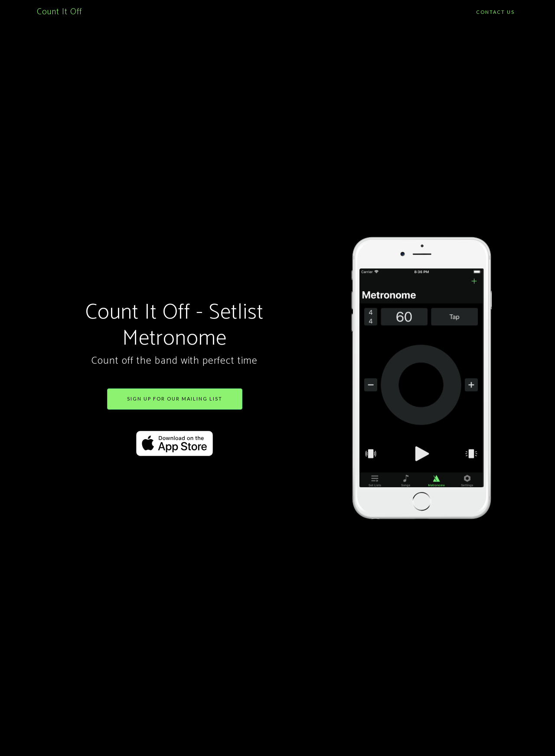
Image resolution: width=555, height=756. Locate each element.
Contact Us (495, 12)
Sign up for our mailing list (175, 399)
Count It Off (59, 12)
